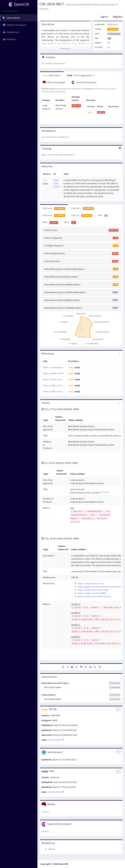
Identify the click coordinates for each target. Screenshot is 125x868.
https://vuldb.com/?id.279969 (57, 385)
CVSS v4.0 (54, 208)
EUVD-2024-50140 (56, 183)
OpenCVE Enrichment (84, 82)
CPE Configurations (81, 75)
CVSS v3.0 (54, 215)
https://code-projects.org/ (56, 367)
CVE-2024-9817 (52, 4)
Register (118, 17)
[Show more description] (65, 49)
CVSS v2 (82, 215)
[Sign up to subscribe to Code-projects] (115, 695)
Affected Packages (54, 82)
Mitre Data (52, 75)
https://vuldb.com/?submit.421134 (60, 391)
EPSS (50, 222)
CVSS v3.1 (83, 208)
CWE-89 (52, 849)
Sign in (104, 17)
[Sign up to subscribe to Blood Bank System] (115, 687)
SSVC (70, 222)
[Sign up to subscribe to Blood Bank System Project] (115, 683)
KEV (103, 215)
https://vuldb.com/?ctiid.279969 (58, 379)
